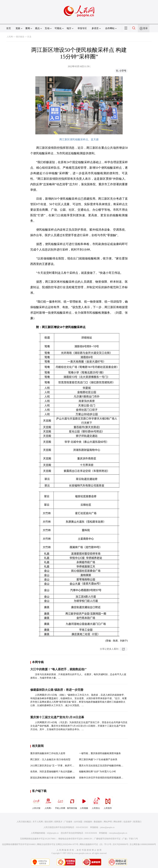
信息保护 (127, 822)
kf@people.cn (53, 833)
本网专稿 (38, 662)
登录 (145, 28)
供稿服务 (88, 822)
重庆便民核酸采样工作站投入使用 (48, 753)
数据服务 (98, 822)
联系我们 (137, 822)
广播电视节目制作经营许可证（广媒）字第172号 (116, 839)
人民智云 (96, 803)
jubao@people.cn (107, 827)
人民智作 (108, 803)
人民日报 (36, 803)
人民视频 (84, 803)
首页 (9, 28)
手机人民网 (60, 803)
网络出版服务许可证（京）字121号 (96, 844)
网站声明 (108, 822)
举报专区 (82, 28)
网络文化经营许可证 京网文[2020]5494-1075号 (58, 844)
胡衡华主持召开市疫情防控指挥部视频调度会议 (103, 778)
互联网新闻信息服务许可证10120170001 (38, 839)
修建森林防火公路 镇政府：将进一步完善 (57, 690)
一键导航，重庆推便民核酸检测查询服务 (100, 753)
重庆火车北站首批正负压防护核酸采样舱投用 (102, 766)
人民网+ (48, 803)
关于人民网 (38, 822)
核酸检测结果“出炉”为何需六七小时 (97, 772)
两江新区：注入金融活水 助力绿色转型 (50, 759)
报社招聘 (49, 822)
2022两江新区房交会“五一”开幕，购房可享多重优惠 (57, 766)
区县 (29, 37)
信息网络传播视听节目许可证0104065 (19, 844)
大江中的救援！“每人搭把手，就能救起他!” (58, 669)
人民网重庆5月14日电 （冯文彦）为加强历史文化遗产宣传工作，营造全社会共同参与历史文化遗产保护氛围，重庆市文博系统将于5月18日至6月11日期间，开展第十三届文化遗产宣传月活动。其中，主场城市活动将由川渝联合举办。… (79, 726)
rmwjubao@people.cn (118, 833)
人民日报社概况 (24, 822)
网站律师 (118, 822)
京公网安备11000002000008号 (143, 844)
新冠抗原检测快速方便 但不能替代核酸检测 (53, 778)
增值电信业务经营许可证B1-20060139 (75, 839)
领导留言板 (72, 803)
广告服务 (68, 822)
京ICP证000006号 (120, 844)
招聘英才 (58, 822)
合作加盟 (78, 822)
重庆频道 (20, 37)
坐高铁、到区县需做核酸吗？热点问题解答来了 (55, 772)
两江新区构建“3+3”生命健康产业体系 (98, 759)
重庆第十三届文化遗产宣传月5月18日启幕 (57, 717)
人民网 (10, 37)
